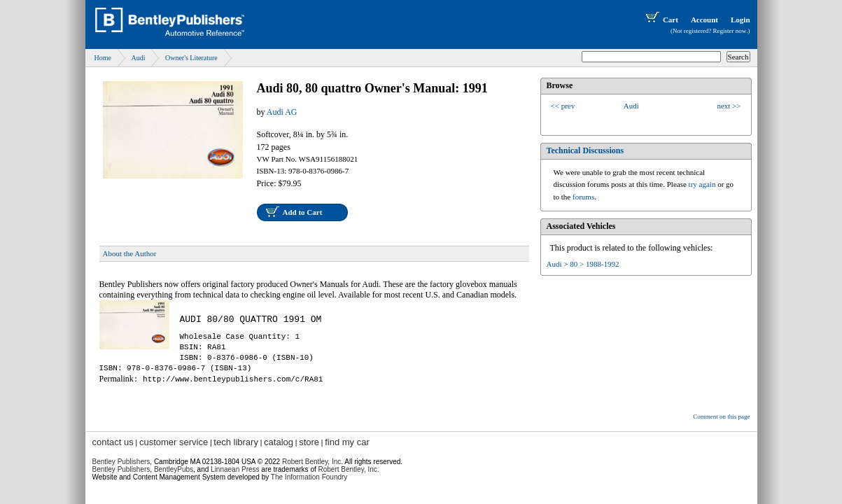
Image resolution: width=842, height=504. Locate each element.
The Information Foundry (309, 477)
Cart (661, 20)
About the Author (130, 253)
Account (704, 20)
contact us (113, 442)
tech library (236, 442)
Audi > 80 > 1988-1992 (583, 264)
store (309, 442)
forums (583, 197)
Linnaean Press (235, 469)
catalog (279, 442)
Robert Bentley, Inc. (349, 469)
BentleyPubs (174, 469)
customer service (174, 442)
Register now (730, 31)
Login (741, 20)
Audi (138, 58)
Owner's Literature (191, 58)
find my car (347, 442)
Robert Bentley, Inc (311, 462)
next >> (729, 106)
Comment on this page (721, 416)
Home (103, 58)
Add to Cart (303, 212)
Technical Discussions (585, 150)
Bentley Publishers (121, 462)
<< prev (563, 106)
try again (702, 184)
